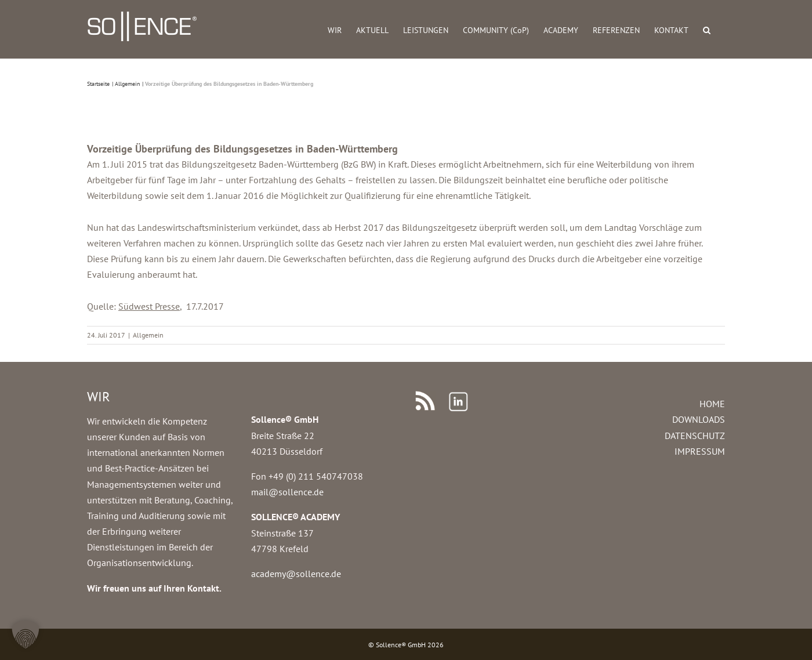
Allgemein (148, 335)
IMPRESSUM (700, 451)
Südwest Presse (149, 306)
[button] (707, 29)
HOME (712, 404)
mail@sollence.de (287, 492)
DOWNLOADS (699, 419)
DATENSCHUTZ (695, 436)
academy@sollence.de (296, 574)
